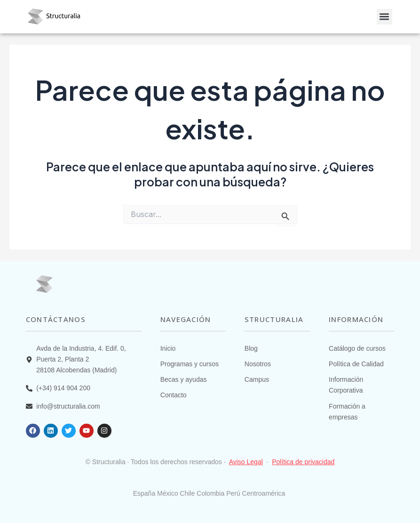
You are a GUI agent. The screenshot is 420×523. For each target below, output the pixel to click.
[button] (384, 17)
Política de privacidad (303, 462)
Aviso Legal (246, 462)
